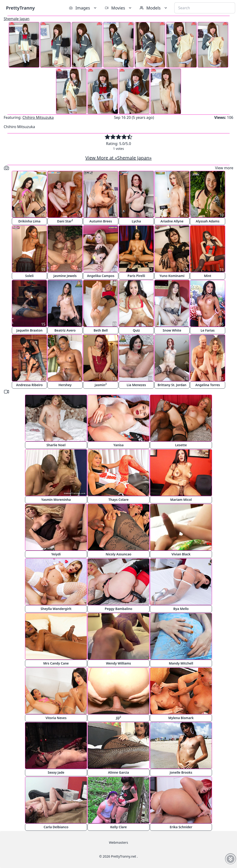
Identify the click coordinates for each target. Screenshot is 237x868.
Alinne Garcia (118, 772)
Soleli (29, 276)
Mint (208, 276)
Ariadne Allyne (172, 221)
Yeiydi (56, 554)
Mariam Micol (181, 500)
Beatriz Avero (65, 330)
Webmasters (118, 842)
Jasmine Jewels (65, 276)
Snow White (172, 330)
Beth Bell (101, 330)
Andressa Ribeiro (29, 385)
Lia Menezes (136, 385)
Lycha (136, 221)
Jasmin (101, 385)
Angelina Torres (208, 385)
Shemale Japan (17, 19)
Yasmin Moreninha (56, 500)
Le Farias (208, 330)
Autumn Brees (101, 221)
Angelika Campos (101, 276)
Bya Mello (181, 609)
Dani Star (65, 221)
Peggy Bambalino (119, 609)
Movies (119, 8)
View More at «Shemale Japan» (118, 158)
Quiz (136, 330)
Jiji (118, 718)
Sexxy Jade (56, 772)
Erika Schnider (181, 827)
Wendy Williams (118, 663)
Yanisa (118, 445)
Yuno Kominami (172, 276)
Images (83, 8)
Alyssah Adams (208, 221)
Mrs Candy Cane (56, 663)
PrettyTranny (20, 8)
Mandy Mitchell (181, 663)
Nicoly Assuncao (119, 554)
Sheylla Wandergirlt (56, 609)
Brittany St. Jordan (172, 385)
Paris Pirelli (136, 276)
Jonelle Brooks (181, 772)
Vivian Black (181, 554)
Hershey (65, 385)
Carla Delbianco (56, 827)
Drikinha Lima (29, 221)
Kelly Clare (118, 827)
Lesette (181, 445)
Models (154, 8)
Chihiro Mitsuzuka (38, 117)
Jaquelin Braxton (29, 330)
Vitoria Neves (56, 718)
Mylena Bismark (181, 718)
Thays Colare (118, 500)
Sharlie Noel (56, 445)
